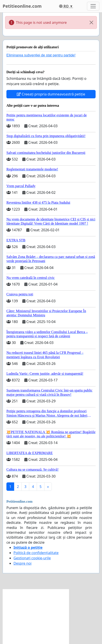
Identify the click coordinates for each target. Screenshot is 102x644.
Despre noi (22, 563)
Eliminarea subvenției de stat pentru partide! (41, 55)
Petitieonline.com (22, 6)
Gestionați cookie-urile (32, 558)
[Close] (91, 22)
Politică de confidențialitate (36, 553)
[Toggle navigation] (93, 6)
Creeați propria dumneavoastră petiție (51, 94)
